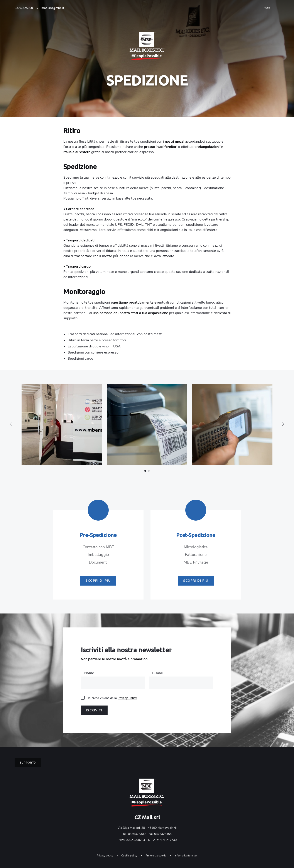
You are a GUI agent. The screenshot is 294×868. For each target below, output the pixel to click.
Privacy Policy (127, 698)
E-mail (158, 673)
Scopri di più (98, 581)
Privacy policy (105, 856)
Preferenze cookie (156, 856)
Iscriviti (94, 710)
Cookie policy (129, 856)
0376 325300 (24, 8)
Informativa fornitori (186, 856)
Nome (89, 673)
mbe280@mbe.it (53, 8)
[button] (283, 424)
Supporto (28, 763)
